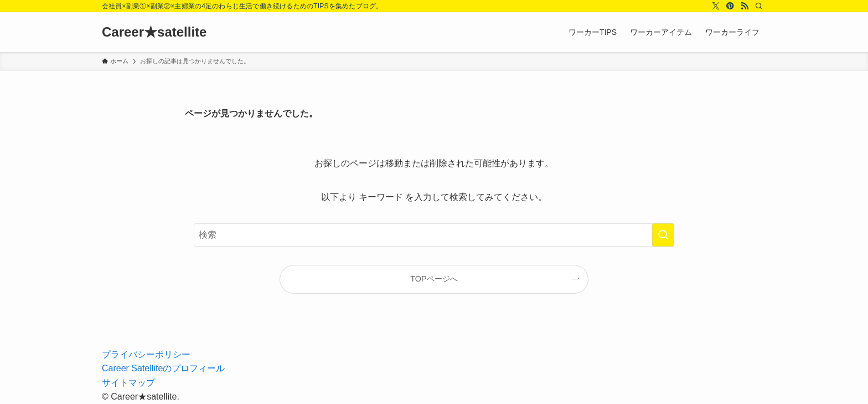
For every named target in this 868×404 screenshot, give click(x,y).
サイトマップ (128, 383)
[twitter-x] (716, 6)
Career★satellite (154, 32)
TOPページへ (434, 279)
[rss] (745, 6)
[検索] (759, 6)
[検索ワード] (434, 235)
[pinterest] (730, 6)
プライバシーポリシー (146, 354)
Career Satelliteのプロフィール (163, 368)
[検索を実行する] (663, 235)
